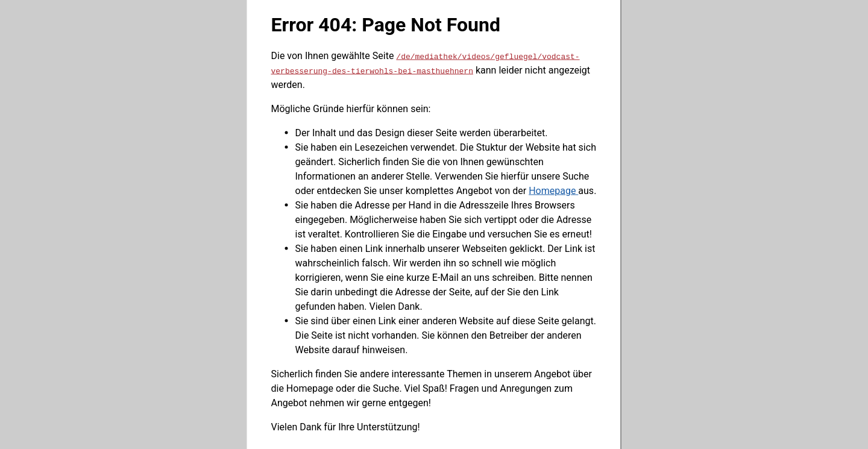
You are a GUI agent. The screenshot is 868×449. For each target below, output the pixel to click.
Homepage (553, 190)
